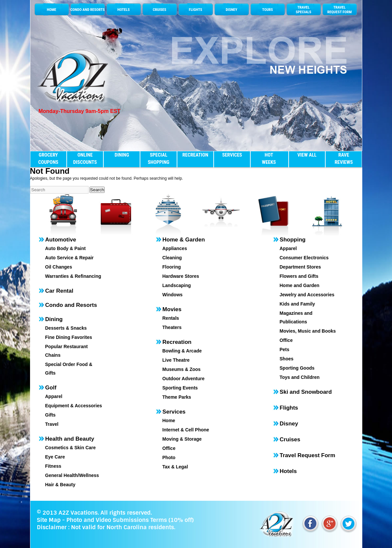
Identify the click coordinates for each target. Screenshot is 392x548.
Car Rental (59, 291)
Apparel (54, 396)
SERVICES (232, 155)
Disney (289, 424)
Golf (51, 388)
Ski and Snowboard (306, 392)
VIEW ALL (307, 155)
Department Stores (300, 267)
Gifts (51, 415)
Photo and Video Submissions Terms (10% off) (130, 520)
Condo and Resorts (71, 305)
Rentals (171, 318)
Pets (285, 349)
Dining (54, 319)
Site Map (49, 520)
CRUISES (160, 10)
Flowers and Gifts (299, 276)
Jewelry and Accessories (307, 295)
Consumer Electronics (304, 258)
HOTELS (123, 10)
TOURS (267, 10)
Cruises (290, 439)
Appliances (175, 248)
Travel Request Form (307, 455)
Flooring (172, 267)
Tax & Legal (175, 467)
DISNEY (231, 10)
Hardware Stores (181, 276)
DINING (122, 155)
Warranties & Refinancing (73, 276)
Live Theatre (176, 360)
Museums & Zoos (182, 369)
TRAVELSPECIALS (303, 10)
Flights (289, 408)
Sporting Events (180, 388)
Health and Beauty (70, 439)
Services (174, 412)
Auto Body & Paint (66, 248)
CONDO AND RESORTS (88, 10)
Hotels (288, 471)
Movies (172, 309)
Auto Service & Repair (70, 258)
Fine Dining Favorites (69, 337)
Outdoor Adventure (184, 379)
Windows (173, 295)
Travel (52, 424)
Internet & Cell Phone (186, 430)
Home (169, 420)
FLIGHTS (196, 10)
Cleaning (172, 258)
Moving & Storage (182, 439)
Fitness (53, 466)
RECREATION (195, 155)
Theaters (172, 327)
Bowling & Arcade (182, 351)
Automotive (61, 240)
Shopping (293, 240)
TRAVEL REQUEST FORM (339, 10)
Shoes (287, 359)
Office (169, 448)
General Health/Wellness (72, 475)
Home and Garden (300, 285)
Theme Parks (177, 397)
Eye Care (55, 457)
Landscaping (177, 285)
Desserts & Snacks (66, 328)
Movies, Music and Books (308, 331)
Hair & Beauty (60, 485)
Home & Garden (184, 240)
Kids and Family (297, 304)
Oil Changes (59, 267)
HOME (52, 10)
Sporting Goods (297, 368)
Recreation (177, 342)
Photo (169, 457)
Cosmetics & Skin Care (71, 448)
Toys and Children (300, 377)
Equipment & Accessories (74, 406)
